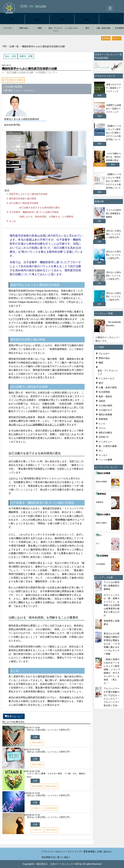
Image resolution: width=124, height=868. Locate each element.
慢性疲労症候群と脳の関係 (23, 199)
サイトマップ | (75, 852)
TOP (12, 20)
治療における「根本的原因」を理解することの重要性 (46, 217)
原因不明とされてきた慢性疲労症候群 (28, 194)
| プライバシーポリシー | (54, 852)
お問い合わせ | (104, 852)
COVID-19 (103, 437)
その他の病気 (105, 405)
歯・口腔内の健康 (108, 446)
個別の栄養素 (105, 414)
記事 (62, 20)
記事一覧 (14, 46)
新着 (37, 20)
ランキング (112, 20)
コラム (102, 428)
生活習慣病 (104, 392)
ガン (101, 451)
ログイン (117, 38)
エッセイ (103, 455)
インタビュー (105, 442)
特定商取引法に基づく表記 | (56, 857)
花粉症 (102, 401)
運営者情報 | (90, 852)
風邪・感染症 (105, 396)
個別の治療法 (17, 80)
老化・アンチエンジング (56, 29)
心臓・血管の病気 (103, 28)
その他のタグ (105, 410)
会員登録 (106, 38)
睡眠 (40, 28)
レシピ (102, 424)
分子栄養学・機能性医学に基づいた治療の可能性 (34, 212)
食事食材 (103, 419)
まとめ (12, 221)
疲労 (87, 28)
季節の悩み (24, 28)
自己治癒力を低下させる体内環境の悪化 (40, 208)
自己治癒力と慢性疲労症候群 (24, 203)
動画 (87, 20)
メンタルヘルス (71, 28)
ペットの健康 (105, 460)
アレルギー (8, 28)
